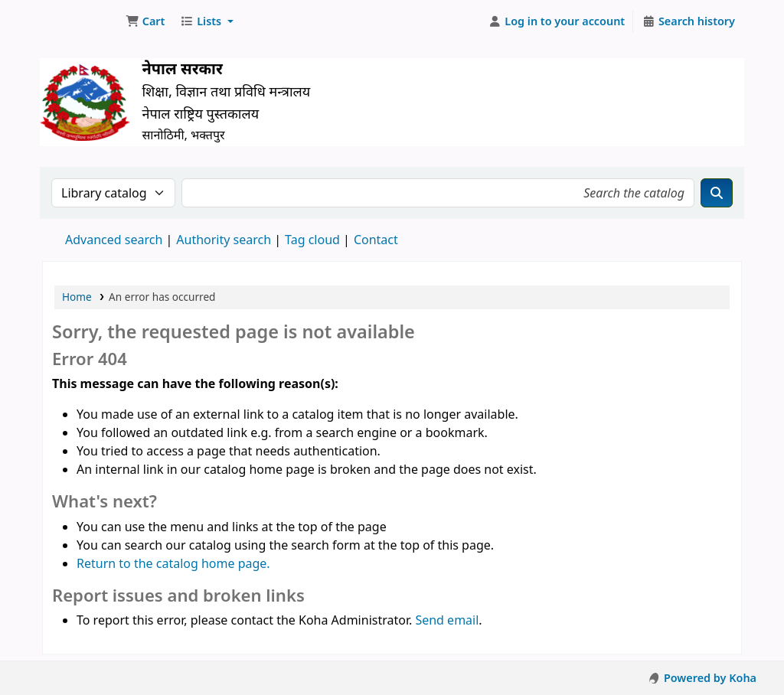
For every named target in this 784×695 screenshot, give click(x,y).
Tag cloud (312, 240)
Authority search (224, 240)
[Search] (717, 193)
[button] (145, 21)
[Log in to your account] (557, 21)
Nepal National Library (81, 21)
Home (77, 297)
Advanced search (114, 240)
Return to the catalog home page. (173, 563)
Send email (447, 620)
